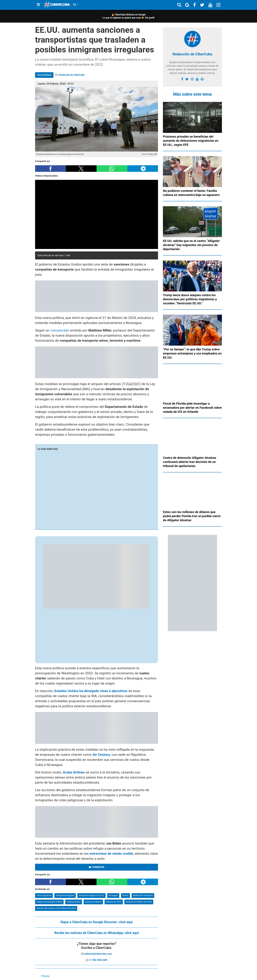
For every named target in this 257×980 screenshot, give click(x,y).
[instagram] (192, 79)
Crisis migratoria (44, 895)
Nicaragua (113, 895)
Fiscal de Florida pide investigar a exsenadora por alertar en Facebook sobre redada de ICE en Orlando (192, 408)
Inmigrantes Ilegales (65, 895)
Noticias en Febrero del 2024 (139, 902)
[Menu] (38, 5)
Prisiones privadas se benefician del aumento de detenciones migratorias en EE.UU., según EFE (191, 141)
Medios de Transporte (143, 895)
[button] (50, 169)
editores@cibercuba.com (98, 954)
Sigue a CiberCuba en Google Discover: (97, 922)
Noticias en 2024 (114, 902)
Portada (45, 976)
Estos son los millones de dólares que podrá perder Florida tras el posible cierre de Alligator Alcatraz (192, 516)
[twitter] (187, 79)
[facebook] (182, 79)
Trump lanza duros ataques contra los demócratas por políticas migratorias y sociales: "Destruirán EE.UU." (190, 299)
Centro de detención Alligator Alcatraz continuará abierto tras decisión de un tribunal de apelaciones (190, 462)
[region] (97, 296)
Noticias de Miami (93, 902)
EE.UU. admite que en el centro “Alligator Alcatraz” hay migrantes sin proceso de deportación (191, 245)
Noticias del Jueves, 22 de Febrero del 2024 (56, 908)
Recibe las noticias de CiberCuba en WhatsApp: (96, 933)
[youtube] (197, 79)
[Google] (202, 79)
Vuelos (125, 895)
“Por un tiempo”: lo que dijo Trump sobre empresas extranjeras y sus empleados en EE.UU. (192, 353)
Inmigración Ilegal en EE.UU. (91, 895)
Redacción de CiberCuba (72, 75)
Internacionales (74, 902)
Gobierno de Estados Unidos (49, 902)
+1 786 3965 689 (98, 960)
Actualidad (44, 75)
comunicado (60, 330)
